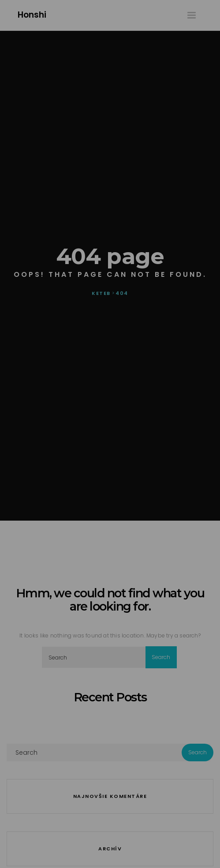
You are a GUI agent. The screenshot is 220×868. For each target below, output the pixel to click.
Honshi (32, 15)
